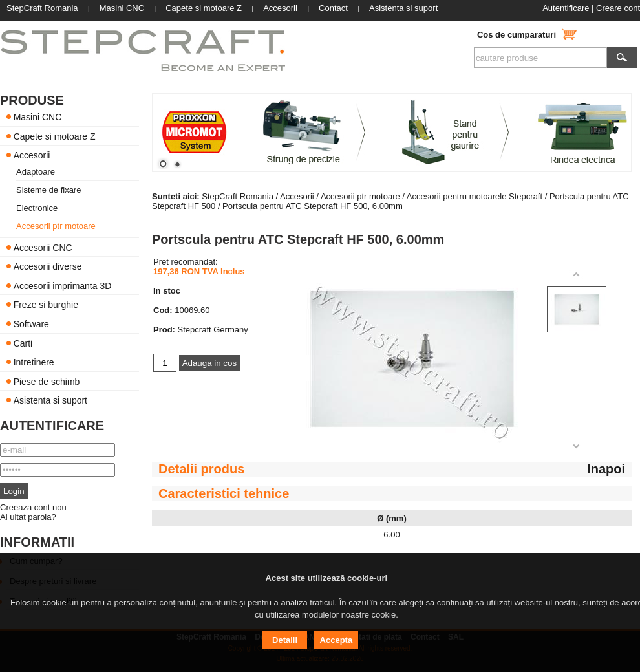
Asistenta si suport (50, 400)
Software (31, 324)
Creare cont (618, 8)
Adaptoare (36, 172)
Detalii (285, 640)
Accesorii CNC (43, 247)
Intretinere (34, 362)
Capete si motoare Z (55, 136)
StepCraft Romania (238, 196)
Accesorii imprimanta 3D (63, 285)
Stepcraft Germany (213, 330)
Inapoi (606, 469)
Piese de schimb (47, 381)
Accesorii (32, 155)
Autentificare (566, 8)
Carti (23, 343)
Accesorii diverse (48, 266)
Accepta (336, 640)
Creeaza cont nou (33, 507)
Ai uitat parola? (28, 517)
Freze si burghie (46, 305)
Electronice (37, 208)
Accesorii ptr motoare (56, 226)
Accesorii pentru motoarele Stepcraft (475, 196)
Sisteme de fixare (48, 190)
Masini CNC (38, 117)
